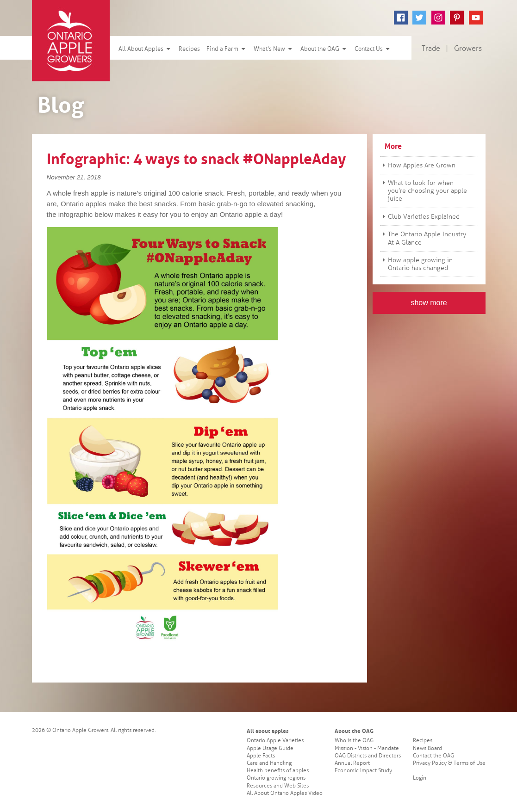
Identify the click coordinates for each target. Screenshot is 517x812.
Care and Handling (269, 763)
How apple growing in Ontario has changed (416, 264)
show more (429, 303)
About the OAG (324, 49)
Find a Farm (227, 49)
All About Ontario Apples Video (285, 793)
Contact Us (373, 49)
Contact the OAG (433, 756)
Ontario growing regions (276, 778)
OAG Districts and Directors (368, 756)
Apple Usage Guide (270, 748)
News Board (427, 748)
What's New (274, 49)
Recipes (189, 49)
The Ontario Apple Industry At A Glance (423, 238)
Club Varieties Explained (420, 217)
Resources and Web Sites (278, 786)
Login (420, 778)
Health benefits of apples (278, 771)
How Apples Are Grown (418, 165)
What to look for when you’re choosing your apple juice (424, 191)
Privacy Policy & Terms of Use (449, 763)
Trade (431, 49)
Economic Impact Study (363, 771)
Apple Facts (261, 756)
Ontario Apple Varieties (275, 741)
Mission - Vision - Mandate (367, 748)
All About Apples (145, 49)
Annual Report (352, 763)
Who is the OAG (354, 741)
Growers (468, 49)
